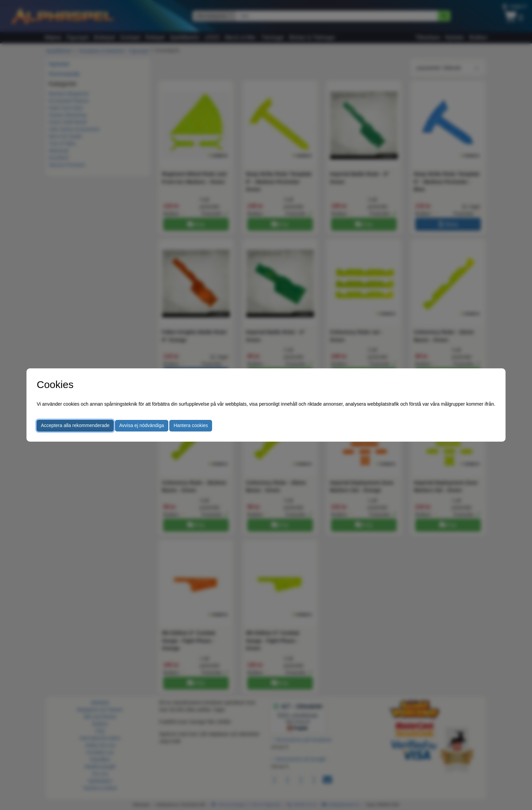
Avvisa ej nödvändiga (141, 425)
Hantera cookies (191, 425)
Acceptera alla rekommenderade (75, 425)
